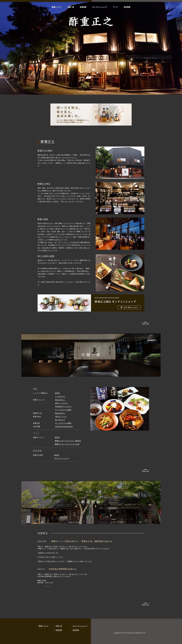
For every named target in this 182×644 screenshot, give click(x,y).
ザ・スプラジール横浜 (63, 410)
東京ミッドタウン (62, 403)
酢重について (57, 7)
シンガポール (60, 397)
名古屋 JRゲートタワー (63, 407)
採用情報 (127, 7)
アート (115, 7)
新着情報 (83, 7)
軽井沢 (58, 393)
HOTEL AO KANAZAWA (64, 427)
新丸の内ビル (60, 400)
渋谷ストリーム (61, 417)
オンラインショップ (100, 7)
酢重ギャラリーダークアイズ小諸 (67, 444)
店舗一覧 (71, 7)
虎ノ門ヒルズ (60, 420)
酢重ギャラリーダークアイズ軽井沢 (68, 441)
